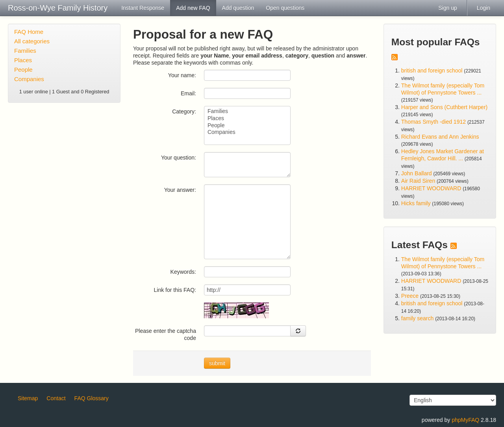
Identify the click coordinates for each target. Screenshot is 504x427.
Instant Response (143, 8)
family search (418, 318)
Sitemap (28, 398)
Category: (184, 111)
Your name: (182, 75)
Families (25, 51)
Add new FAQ (193, 8)
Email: (188, 93)
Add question (238, 8)
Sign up (447, 8)
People (23, 70)
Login (484, 8)
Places (23, 60)
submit (217, 363)
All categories (32, 41)
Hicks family (417, 203)
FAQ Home (29, 32)
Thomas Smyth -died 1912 (434, 122)
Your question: (179, 158)
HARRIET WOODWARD (431, 188)
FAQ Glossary (92, 398)
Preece (410, 296)
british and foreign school (432, 71)
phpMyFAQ (465, 420)
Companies (29, 79)
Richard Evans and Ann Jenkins (440, 137)
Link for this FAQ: (175, 290)
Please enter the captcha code (166, 334)
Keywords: (183, 272)
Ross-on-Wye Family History (58, 8)
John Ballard (417, 173)
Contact (56, 398)
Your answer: (180, 190)
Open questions (285, 8)
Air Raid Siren (418, 181)
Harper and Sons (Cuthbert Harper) (444, 107)
